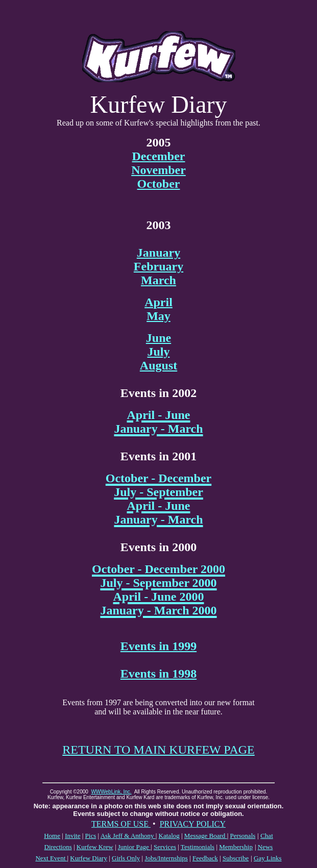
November (159, 170)
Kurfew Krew (95, 847)
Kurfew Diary (89, 858)
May (159, 316)
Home (52, 836)
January (159, 253)
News (265, 847)
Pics (91, 836)
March (159, 280)
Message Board (206, 836)
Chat (267, 836)
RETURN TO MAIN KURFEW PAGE (159, 750)
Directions (58, 847)
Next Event (51, 858)
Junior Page (134, 847)
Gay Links (268, 858)
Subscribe (236, 858)
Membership (236, 847)
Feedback (205, 858)
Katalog (169, 836)
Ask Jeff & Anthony (128, 836)
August (159, 365)
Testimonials (198, 847)
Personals (242, 836)
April (159, 302)
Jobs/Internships (166, 858)
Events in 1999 (159, 646)
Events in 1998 (159, 674)
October (159, 184)
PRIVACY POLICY (193, 824)
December (159, 156)
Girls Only (126, 858)
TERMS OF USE (121, 824)
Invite (72, 836)
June (159, 338)
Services (165, 847)
